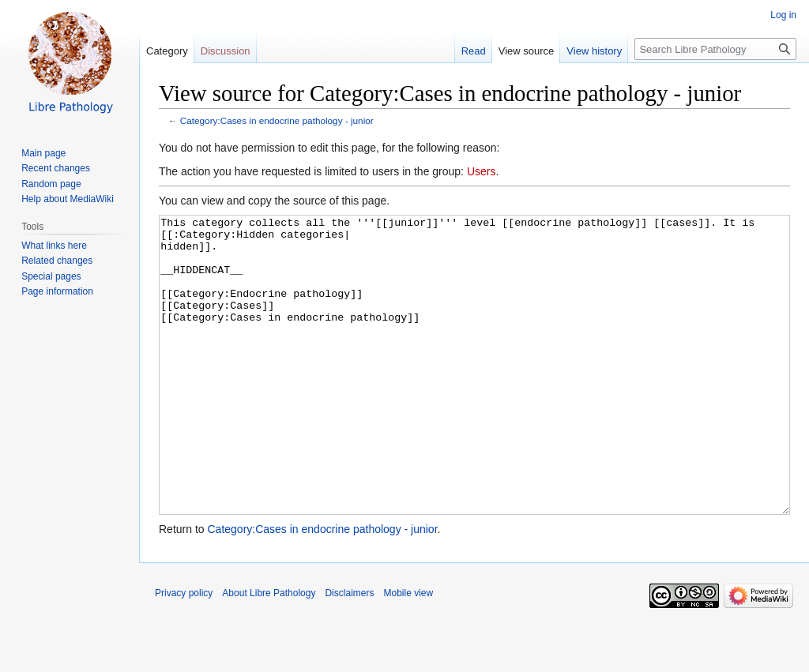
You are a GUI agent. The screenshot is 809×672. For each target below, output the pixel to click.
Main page (43, 153)
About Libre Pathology (269, 652)
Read (474, 51)
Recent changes (56, 168)
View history (594, 51)
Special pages (51, 276)
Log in (783, 15)
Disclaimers (349, 652)
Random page (51, 184)
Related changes (57, 261)
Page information (57, 291)
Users (482, 171)
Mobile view (408, 652)
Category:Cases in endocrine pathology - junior (277, 120)
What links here (54, 246)
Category (167, 51)
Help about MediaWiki (68, 199)
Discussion (226, 51)
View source (527, 51)
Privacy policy (184, 652)
